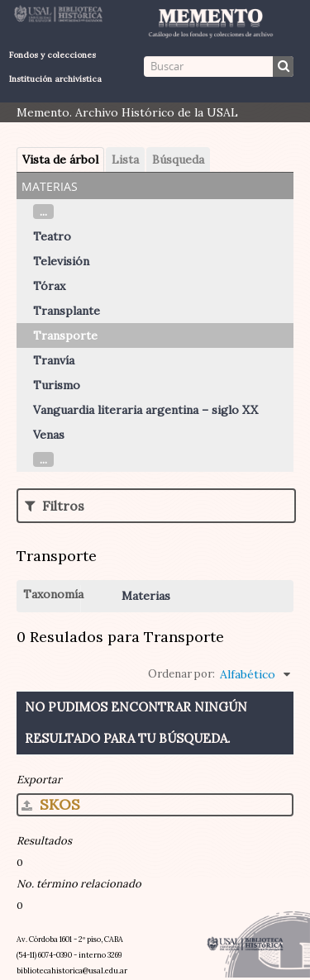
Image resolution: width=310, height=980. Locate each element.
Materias (146, 596)
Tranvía (54, 360)
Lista (125, 159)
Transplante (67, 311)
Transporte (65, 335)
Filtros (55, 506)
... (43, 212)
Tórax (49, 286)
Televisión (61, 261)
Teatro (52, 236)
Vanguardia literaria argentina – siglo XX (145, 410)
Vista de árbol (60, 159)
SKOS (51, 804)
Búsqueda (178, 159)
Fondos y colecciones (52, 55)
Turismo (57, 385)
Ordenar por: (181, 674)
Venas (49, 435)
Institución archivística (55, 79)
